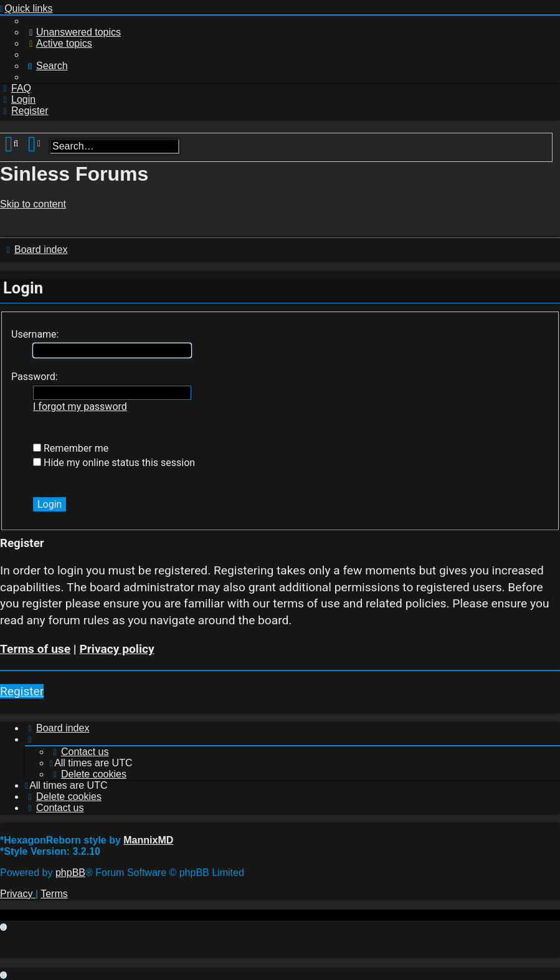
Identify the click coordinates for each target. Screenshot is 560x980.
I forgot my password (80, 407)
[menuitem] (73, 32)
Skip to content (33, 204)
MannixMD (148, 840)
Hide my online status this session (114, 463)
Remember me (71, 448)
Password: (35, 377)
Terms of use (35, 649)
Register (22, 691)
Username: (35, 334)
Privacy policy (116, 649)
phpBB (70, 873)
